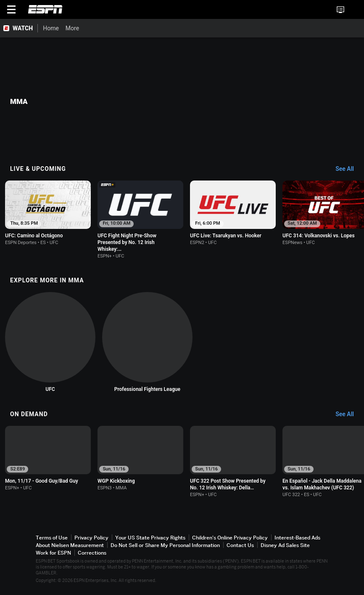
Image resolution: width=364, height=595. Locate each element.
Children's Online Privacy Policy (230, 538)
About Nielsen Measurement (70, 546)
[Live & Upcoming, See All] (349, 169)
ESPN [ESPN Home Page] (45, 9)
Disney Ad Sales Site (285, 546)
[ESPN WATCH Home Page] (19, 28)
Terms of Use (52, 538)
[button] (354, 10)
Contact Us (240, 546)
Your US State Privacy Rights (150, 538)
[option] (50, 214)
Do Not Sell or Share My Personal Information (165, 546)
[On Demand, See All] (349, 413)
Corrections (92, 554)
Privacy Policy (91, 538)
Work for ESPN (53, 554)
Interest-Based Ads (297, 538)
